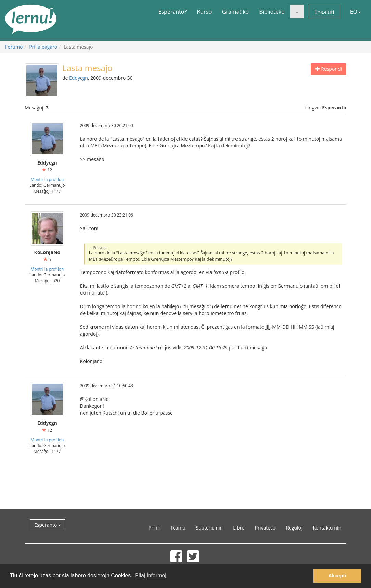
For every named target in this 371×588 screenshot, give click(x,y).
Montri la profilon (47, 179)
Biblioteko (272, 12)
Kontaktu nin (327, 528)
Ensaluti (324, 12)
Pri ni (154, 528)
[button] (297, 12)
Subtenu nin (209, 528)
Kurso (204, 12)
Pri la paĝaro (43, 47)
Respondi (329, 69)
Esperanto (48, 525)
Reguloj (294, 528)
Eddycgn (79, 78)
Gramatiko (236, 12)
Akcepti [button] (337, 576)
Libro (239, 528)
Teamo (178, 528)
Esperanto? (173, 12)
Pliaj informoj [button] (151, 576)
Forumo (14, 47)
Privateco (265, 528)
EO (355, 12)
